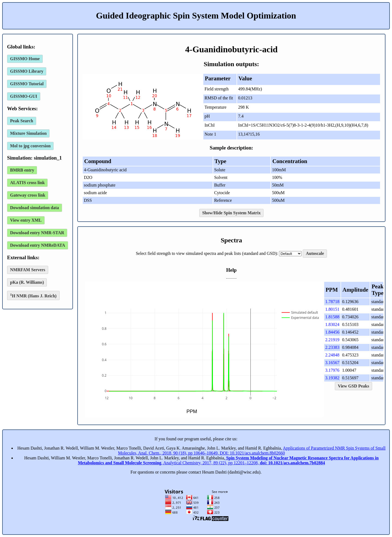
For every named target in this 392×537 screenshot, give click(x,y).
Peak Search (22, 121)
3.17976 (332, 370)
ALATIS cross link (27, 183)
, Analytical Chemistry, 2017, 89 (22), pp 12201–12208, (228, 460)
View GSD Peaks (353, 386)
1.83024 (332, 324)
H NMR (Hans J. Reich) (33, 295)
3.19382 (332, 378)
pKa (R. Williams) (27, 282)
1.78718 (332, 302)
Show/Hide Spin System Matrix (232, 213)
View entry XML (26, 220)
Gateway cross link (28, 195)
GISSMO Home (25, 59)
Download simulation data (35, 208)
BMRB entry (22, 170)
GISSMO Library (27, 71)
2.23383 (332, 347)
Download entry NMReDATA (38, 245)
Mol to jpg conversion (30, 146)
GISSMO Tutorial (27, 84)
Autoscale (315, 253)
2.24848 (332, 355)
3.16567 (332, 363)
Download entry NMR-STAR (37, 233)
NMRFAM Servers (28, 270)
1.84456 (332, 332)
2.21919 (332, 340)
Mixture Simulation (28, 133)
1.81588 (332, 317)
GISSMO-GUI (24, 96)
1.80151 (332, 309)
